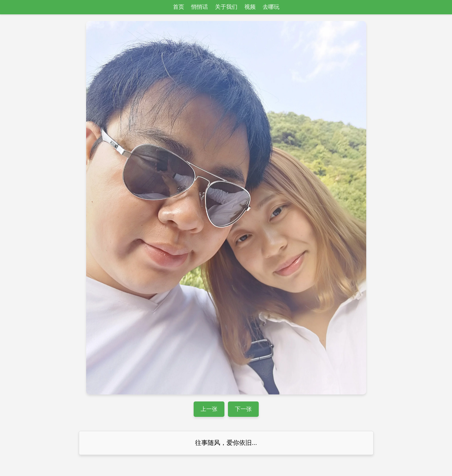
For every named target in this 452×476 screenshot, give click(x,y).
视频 (250, 7)
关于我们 (226, 7)
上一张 (209, 409)
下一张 (243, 409)
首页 (179, 7)
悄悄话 (200, 7)
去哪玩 (271, 7)
